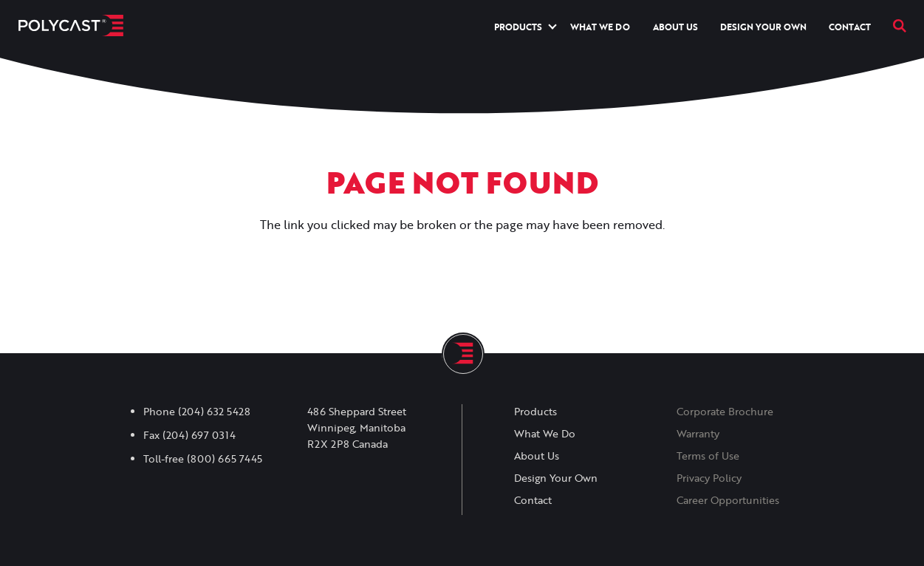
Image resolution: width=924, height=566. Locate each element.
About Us (675, 27)
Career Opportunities (728, 500)
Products (518, 27)
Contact (850, 27)
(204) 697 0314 (199, 435)
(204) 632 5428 (214, 412)
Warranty (698, 434)
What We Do (600, 27)
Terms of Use (708, 456)
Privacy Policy (709, 478)
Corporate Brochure (725, 412)
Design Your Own (763, 27)
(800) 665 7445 (225, 459)
